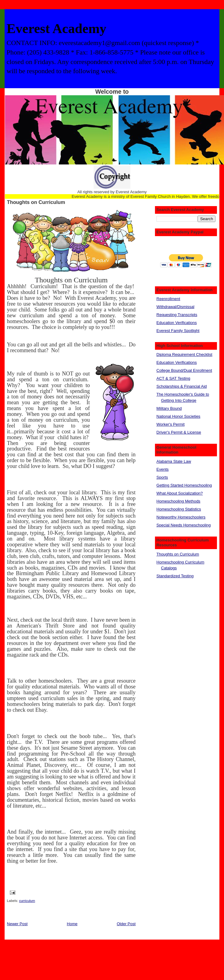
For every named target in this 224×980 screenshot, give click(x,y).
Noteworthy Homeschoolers (181, 517)
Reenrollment (168, 299)
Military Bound (169, 408)
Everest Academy (57, 29)
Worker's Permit (171, 424)
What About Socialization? (180, 493)
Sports (162, 477)
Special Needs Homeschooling (184, 525)
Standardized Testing (175, 576)
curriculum (27, 901)
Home (72, 924)
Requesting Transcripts (177, 315)
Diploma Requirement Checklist (184, 354)
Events (163, 469)
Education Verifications (177, 323)
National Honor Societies (178, 416)
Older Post (126, 924)
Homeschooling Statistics (179, 509)
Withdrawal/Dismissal (176, 307)
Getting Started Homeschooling (184, 485)
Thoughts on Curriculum (36, 202)
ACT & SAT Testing (173, 378)
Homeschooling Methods (178, 501)
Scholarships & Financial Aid (182, 386)
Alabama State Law (174, 461)
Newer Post (17, 924)
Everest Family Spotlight (178, 331)
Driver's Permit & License (179, 432)
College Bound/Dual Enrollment (184, 370)
